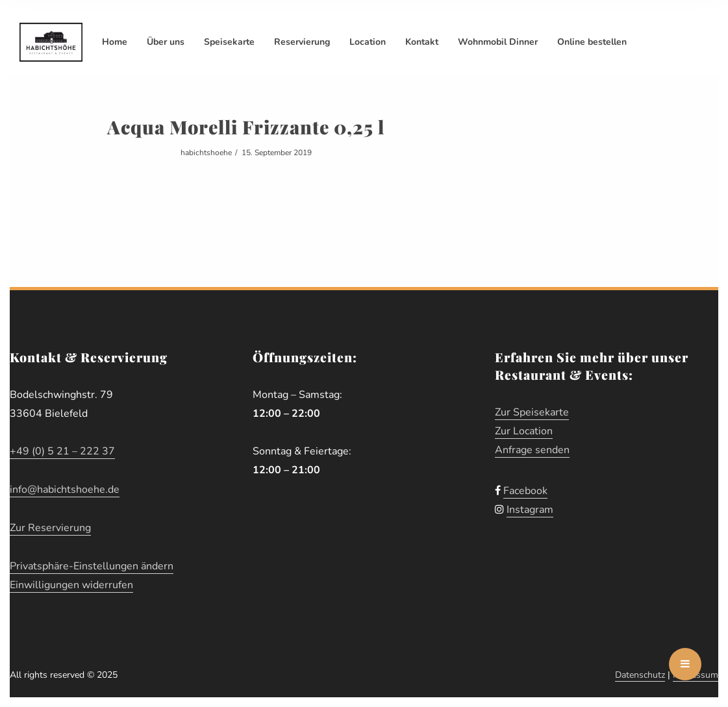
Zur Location (524, 431)
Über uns (166, 42)
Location (368, 42)
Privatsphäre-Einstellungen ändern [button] (92, 566)
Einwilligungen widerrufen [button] (71, 585)
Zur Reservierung (50, 528)
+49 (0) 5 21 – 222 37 (62, 451)
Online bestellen (592, 42)
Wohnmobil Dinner (498, 42)
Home (115, 42)
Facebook (525, 491)
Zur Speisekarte (532, 412)
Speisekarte (229, 42)
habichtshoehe (206, 153)
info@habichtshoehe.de (65, 490)
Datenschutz (640, 675)
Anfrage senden (532, 450)
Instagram (530, 510)
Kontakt (422, 42)
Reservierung (302, 42)
